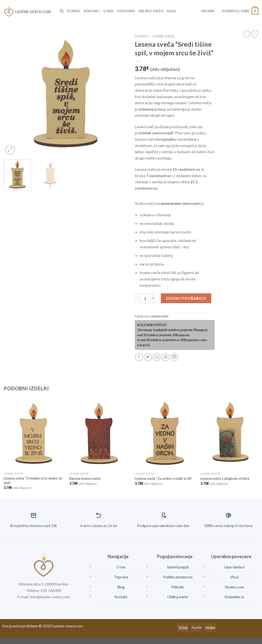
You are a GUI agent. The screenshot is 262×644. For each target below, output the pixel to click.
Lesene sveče (163, 36)
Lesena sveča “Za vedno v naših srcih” (163, 478)
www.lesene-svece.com (180, 203)
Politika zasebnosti (178, 577)
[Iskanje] (62, 11)
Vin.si (234, 577)
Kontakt (92, 11)
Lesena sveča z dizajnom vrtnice (225, 478)
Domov (73, 11)
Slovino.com (234, 587)
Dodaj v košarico (186, 298)
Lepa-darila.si (234, 567)
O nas (108, 11)
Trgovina (126, 11)
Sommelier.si (234, 597)
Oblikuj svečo (151, 11)
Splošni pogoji (178, 567)
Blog (172, 11)
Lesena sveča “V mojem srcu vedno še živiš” (33, 481)
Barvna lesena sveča (85, 478)
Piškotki (178, 587)
